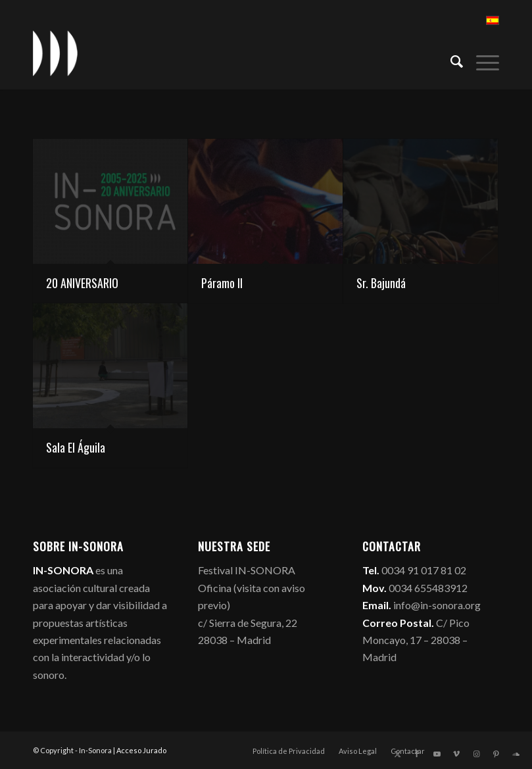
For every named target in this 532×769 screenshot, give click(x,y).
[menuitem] (450, 60)
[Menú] (481, 60)
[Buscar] (450, 60)
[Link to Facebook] (417, 754)
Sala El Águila (76, 447)
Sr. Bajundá (381, 283)
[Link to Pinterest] (496, 754)
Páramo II (222, 283)
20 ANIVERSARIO (82, 283)
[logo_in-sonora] (55, 53)
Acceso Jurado (141, 750)
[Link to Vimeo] (456, 754)
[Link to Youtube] (437, 754)
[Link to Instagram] (476, 754)
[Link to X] (397, 754)
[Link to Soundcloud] (516, 754)
